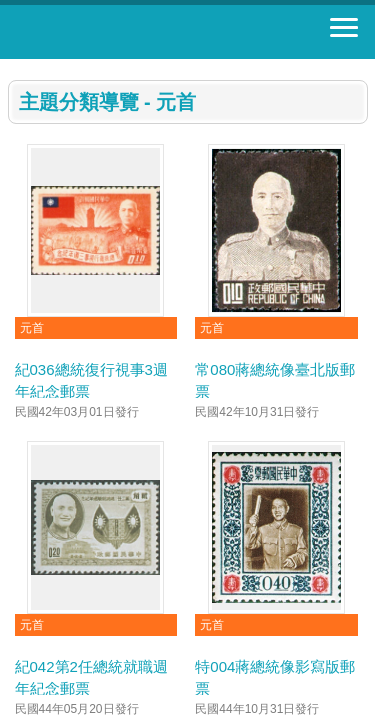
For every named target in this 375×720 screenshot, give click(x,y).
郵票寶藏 (125, 32)
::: (14, 67)
